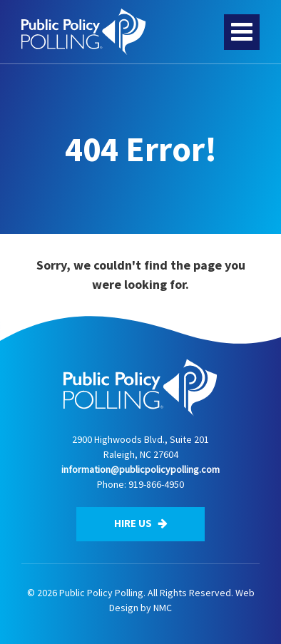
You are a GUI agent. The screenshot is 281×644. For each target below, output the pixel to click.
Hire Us (141, 523)
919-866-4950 (156, 484)
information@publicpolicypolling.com (140, 469)
